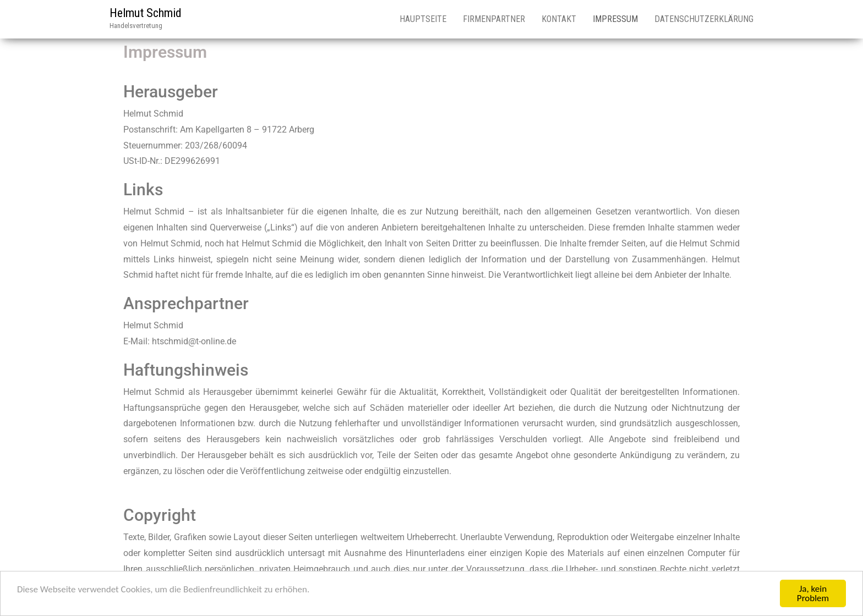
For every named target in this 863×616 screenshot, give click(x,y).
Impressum (615, 19)
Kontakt (559, 19)
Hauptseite (423, 19)
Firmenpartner (494, 19)
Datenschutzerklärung (704, 19)
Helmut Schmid (146, 13)
